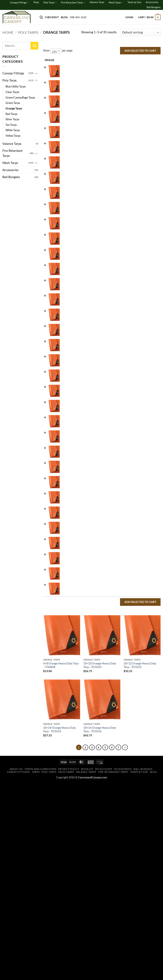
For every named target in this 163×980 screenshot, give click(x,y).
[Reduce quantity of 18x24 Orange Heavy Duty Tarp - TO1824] (117, 423)
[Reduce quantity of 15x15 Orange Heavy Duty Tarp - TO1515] (117, 339)
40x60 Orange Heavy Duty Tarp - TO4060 (67, 762)
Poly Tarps (50, 2)
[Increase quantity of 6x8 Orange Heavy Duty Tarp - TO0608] (128, 72)
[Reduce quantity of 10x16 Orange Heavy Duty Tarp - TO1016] (117, 152)
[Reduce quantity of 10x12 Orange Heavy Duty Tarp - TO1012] (117, 110)
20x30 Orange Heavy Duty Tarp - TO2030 (67, 512)
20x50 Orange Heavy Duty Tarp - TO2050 (67, 554)
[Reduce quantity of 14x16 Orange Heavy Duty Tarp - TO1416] (117, 277)
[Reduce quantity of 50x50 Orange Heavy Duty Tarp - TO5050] (117, 777)
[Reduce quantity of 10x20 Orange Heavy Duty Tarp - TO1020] (117, 173)
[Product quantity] (122, 72)
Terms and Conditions (40, 967)
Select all (149, 60)
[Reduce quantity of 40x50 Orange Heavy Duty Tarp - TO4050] (117, 735)
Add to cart (142, 72)
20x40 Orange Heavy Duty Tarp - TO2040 (67, 533)
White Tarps (13, 130)
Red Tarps (11, 114)
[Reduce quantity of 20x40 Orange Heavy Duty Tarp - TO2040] (117, 527)
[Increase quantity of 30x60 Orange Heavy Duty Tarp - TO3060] (128, 693)
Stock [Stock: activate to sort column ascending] (99, 60)
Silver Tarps (12, 119)
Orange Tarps (14, 108)
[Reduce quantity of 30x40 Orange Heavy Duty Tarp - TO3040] (117, 652)
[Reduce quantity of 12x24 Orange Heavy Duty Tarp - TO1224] (117, 235)
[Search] (41, 17)
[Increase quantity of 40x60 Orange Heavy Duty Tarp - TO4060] (128, 756)
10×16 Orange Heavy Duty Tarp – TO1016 (100, 927)
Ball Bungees (154, 7)
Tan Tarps (11, 125)
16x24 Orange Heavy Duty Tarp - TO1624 (67, 387)
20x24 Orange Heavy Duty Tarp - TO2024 (67, 491)
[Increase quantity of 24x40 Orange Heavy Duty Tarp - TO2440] (128, 610)
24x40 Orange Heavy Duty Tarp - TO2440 (67, 616)
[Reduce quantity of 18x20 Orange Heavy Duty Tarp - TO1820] (117, 402)
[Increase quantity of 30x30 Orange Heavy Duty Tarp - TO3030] (128, 631)
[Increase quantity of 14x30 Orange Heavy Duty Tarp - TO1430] (128, 319)
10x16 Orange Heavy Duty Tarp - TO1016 (67, 158)
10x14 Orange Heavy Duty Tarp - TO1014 (67, 138)
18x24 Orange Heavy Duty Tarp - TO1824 (67, 429)
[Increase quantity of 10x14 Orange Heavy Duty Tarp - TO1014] (128, 131)
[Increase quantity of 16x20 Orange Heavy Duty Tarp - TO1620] (128, 360)
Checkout (52, 17)
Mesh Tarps (116, 2)
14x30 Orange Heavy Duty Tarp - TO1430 (67, 325)
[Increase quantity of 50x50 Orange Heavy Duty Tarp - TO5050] (128, 777)
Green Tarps (13, 103)
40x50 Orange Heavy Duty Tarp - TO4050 (67, 741)
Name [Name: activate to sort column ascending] (64, 60)
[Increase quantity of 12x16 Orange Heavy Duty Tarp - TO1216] (128, 194)
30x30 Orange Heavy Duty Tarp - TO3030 (67, 637)
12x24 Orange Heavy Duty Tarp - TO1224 (67, 242)
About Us (16, 967)
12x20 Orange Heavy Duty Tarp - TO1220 (67, 221)
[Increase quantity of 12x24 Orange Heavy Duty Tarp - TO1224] (128, 235)
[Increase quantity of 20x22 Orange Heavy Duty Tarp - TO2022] (128, 464)
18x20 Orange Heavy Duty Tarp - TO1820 (67, 408)
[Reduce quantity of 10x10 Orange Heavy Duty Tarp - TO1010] (117, 90)
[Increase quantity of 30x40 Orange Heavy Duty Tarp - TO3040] (128, 652)
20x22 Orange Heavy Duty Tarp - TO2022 (67, 471)
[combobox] (56, 51)
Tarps (36, 2)
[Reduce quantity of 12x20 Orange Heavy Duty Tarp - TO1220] (117, 215)
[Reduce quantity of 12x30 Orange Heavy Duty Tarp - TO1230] (117, 256)
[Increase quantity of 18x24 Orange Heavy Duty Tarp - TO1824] (128, 423)
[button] (129, 17)
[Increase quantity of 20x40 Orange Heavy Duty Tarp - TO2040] (128, 527)
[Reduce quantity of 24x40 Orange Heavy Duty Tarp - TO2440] (117, 610)
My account (104, 967)
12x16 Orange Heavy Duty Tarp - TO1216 (67, 200)
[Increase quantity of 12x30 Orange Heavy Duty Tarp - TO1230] (128, 256)
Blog (64, 17)
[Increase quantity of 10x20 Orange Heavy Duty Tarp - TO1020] (128, 173)
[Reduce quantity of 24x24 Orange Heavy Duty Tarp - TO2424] (117, 568)
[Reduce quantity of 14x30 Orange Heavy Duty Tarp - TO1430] (117, 319)
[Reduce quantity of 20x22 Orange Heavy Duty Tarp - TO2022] (117, 464)
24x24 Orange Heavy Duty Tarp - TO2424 (67, 575)
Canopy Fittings (19, 2)
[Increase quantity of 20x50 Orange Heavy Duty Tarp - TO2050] (128, 548)
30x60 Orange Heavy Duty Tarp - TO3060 (67, 700)
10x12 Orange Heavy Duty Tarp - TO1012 (67, 117)
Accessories (152, 2)
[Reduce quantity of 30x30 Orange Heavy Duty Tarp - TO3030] (117, 631)
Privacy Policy (69, 967)
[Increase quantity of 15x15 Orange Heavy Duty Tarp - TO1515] (128, 339)
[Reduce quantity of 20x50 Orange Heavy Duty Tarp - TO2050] (117, 548)
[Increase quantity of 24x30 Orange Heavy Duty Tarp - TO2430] (128, 589)
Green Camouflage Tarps (20, 97)
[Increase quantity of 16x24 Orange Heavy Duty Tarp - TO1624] (128, 381)
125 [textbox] (54, 52)
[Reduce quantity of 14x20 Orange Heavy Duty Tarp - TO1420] (117, 298)
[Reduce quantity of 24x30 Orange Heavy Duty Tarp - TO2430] (117, 589)
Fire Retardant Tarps (73, 2)
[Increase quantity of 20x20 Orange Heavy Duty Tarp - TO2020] (128, 444)
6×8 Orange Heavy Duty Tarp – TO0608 (61, 862)
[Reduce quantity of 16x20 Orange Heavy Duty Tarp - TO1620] (117, 360)
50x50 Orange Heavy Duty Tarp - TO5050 (67, 783)
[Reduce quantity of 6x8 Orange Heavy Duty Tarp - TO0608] (117, 72)
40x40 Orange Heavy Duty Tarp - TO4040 (67, 721)
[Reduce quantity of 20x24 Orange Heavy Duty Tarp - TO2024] (117, 485)
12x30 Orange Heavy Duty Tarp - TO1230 (67, 262)
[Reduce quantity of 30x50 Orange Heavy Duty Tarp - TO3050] (117, 673)
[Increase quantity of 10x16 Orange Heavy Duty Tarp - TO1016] (128, 152)
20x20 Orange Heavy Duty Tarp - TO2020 (67, 450)
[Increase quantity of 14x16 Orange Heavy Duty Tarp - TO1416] (128, 277)
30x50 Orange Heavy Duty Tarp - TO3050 (67, 679)
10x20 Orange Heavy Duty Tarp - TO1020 (67, 179)
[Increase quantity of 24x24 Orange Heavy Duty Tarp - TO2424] (128, 568)
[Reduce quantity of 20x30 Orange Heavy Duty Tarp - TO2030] (117, 506)
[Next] (128, 945)
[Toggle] (36, 73)
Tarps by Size (134, 2)
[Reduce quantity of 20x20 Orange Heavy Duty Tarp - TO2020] (117, 444)
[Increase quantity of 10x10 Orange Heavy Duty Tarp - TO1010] (128, 90)
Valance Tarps (97, 2)
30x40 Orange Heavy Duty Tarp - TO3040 (67, 658)
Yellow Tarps (13, 136)
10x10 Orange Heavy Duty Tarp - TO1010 (67, 96)
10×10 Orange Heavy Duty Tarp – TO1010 (100, 862)
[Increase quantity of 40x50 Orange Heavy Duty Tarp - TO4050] (128, 735)
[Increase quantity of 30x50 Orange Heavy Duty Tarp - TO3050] (128, 673)
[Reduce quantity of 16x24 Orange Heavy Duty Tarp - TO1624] (117, 381)
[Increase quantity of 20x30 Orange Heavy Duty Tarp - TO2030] (128, 506)
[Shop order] (140, 32)
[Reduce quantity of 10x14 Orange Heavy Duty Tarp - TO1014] (117, 131)
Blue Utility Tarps (16, 86)
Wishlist (87, 967)
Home (8, 32)
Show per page (58, 51)
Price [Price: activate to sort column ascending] (84, 60)
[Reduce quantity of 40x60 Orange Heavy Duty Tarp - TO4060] (117, 756)
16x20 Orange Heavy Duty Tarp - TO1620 (67, 367)
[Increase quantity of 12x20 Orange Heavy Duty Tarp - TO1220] (128, 215)
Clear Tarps (12, 92)
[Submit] (34, 46)
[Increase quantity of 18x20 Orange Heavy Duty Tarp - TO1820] (128, 402)
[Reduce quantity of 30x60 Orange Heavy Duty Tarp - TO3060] (117, 693)
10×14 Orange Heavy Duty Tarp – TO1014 (60, 927)
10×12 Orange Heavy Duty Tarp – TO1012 (140, 862)
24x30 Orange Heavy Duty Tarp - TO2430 (67, 596)
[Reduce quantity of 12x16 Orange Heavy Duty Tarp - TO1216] (117, 194)
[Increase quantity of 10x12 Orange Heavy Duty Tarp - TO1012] (128, 110)
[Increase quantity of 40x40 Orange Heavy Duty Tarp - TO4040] (128, 714)
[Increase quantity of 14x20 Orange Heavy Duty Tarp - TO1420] (128, 298)
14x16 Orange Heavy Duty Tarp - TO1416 (67, 283)
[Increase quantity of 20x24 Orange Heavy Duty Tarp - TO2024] (128, 485)
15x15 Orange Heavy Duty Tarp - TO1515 (67, 346)
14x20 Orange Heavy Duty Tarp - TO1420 (67, 304)
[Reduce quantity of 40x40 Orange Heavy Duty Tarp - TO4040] (117, 714)
